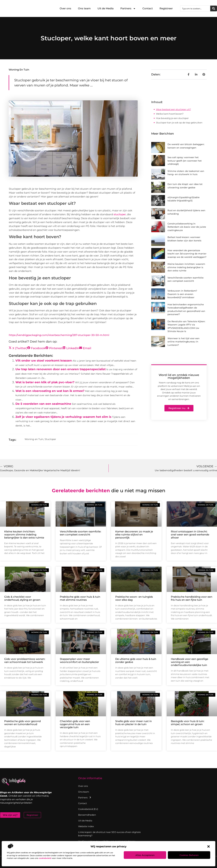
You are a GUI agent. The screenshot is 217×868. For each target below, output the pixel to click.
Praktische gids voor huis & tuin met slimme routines (80, 598)
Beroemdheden (87, 815)
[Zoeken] (214, 8)
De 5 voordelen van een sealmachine (43, 404)
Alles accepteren (145, 855)
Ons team (84, 8)
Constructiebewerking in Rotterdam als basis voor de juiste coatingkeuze (187, 227)
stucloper (120, 214)
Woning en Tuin (19, 70)
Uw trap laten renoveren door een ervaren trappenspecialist (61, 369)
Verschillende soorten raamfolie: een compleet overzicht (80, 533)
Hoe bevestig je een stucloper (172, 118)
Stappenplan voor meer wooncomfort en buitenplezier (79, 660)
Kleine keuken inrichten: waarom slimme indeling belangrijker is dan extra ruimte (186, 267)
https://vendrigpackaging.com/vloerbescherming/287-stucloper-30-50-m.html (59, 335)
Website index (86, 826)
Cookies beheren (189, 855)
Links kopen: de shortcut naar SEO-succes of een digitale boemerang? (109, 834)
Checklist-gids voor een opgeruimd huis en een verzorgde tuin (75, 724)
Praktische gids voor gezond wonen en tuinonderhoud (22, 723)
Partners (128, 9)
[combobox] (195, 8)
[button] (209, 846)
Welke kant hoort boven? (170, 114)
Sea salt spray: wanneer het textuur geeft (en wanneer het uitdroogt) (185, 161)
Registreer (166, 8)
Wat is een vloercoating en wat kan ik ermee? (50, 391)
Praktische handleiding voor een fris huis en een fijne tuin (192, 598)
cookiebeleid (45, 858)
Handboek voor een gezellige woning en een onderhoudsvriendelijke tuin (190, 662)
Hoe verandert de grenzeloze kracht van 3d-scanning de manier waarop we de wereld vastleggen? (187, 254)
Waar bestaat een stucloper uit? (173, 109)
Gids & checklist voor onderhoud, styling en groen (22, 598)
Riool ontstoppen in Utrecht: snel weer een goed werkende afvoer (190, 535)
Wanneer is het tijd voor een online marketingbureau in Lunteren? (184, 342)
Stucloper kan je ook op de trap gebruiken (179, 123)
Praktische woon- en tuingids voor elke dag (134, 598)
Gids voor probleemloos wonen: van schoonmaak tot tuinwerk (25, 660)
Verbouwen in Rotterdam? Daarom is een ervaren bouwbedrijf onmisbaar (182, 294)
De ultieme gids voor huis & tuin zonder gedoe (136, 660)
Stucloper (50, 439)
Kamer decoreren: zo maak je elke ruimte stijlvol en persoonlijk (134, 535)
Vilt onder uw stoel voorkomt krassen (44, 361)
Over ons (65, 8)
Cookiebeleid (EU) (88, 809)
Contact (148, 8)
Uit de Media (106, 8)
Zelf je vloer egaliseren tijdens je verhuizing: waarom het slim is (63, 417)
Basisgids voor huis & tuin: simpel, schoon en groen (188, 723)
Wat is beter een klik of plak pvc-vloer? (45, 382)
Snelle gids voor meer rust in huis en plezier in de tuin (134, 723)
